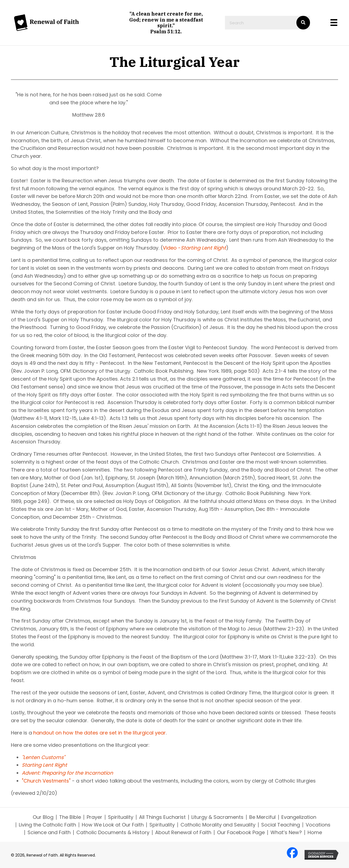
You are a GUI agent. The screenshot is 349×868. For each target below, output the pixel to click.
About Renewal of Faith (183, 833)
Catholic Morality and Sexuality (218, 825)
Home (315, 833)
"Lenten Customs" (43, 757)
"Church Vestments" (46, 781)
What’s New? (286, 833)
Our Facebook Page (241, 833)
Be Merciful (262, 817)
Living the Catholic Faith (47, 825)
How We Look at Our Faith (113, 825)
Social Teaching (281, 825)
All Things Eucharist (162, 817)
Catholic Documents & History (113, 833)
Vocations (318, 825)
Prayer (94, 817)
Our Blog (43, 817)
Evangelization (299, 817)
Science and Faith (49, 833)
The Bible (70, 817)
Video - (194, 248)
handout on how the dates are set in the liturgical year (100, 733)
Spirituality (121, 817)
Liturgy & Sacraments (217, 817)
